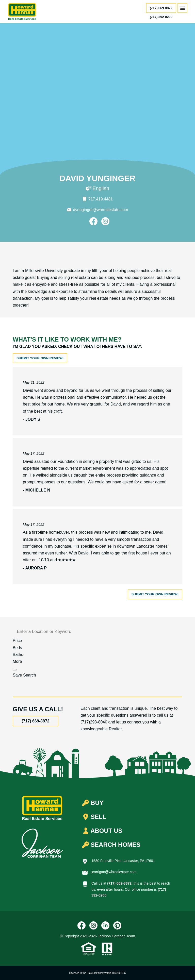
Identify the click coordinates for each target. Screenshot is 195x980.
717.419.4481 (101, 199)
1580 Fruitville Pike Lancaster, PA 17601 (123, 860)
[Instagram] (105, 221)
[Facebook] (93, 221)
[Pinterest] (117, 925)
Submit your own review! (40, 358)
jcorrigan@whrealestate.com (114, 872)
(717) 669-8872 (161, 8)
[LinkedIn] (105, 925)
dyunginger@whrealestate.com (101, 210)
